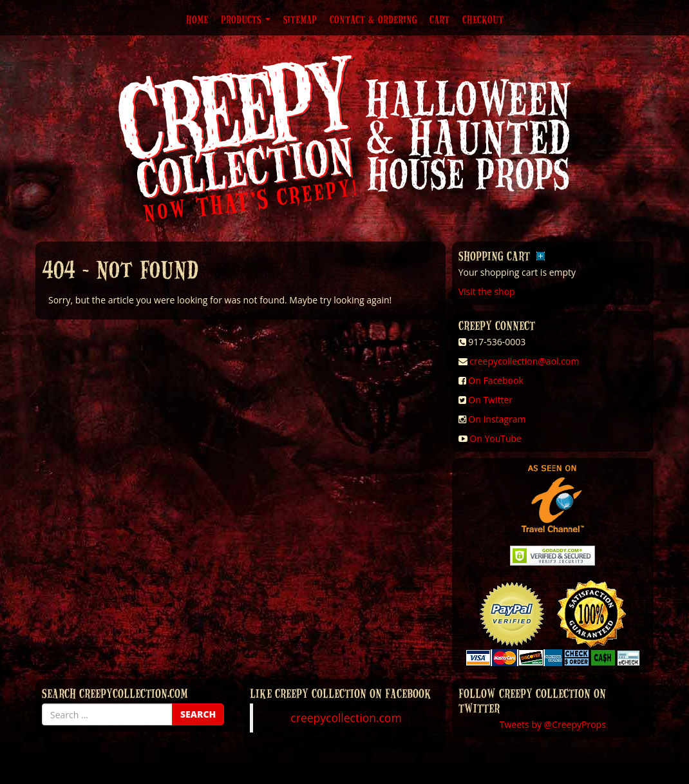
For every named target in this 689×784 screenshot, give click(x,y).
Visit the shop (487, 292)
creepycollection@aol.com (524, 361)
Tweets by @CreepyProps (553, 724)
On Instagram (497, 419)
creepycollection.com (346, 718)
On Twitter (490, 400)
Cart (439, 19)
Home (197, 19)
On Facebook (496, 380)
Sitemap (300, 19)
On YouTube (496, 438)
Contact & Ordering (373, 19)
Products (246, 19)
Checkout (483, 19)
